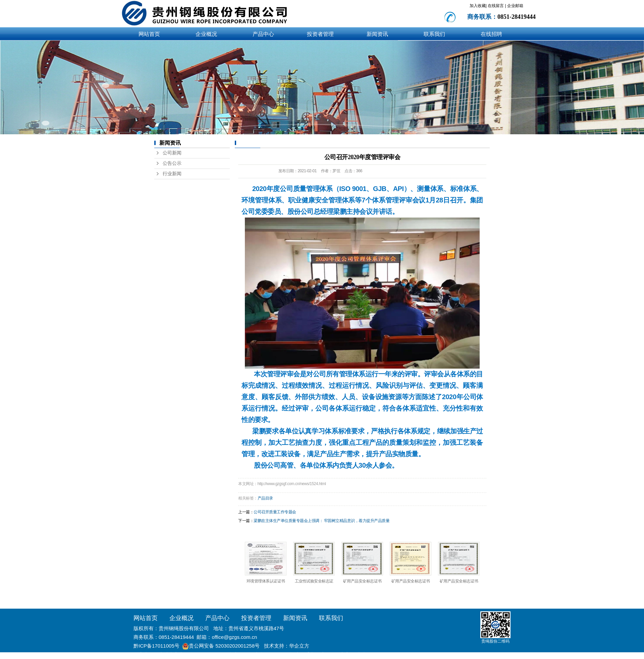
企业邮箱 (515, 6)
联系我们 (434, 34)
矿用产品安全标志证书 (362, 581)
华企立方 (299, 646)
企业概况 (206, 34)
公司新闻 (172, 153)
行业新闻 (172, 174)
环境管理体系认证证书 (266, 581)
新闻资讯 (377, 34)
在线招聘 (491, 34)
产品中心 (263, 34)
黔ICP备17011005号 (156, 646)
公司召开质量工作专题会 (275, 512)
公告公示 (172, 163)
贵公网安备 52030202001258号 (224, 646)
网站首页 (149, 34)
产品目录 (265, 498)
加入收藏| (478, 6)
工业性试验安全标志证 (314, 581)
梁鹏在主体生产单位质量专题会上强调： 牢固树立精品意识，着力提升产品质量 (321, 521)
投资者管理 (320, 34)
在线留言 (496, 6)
